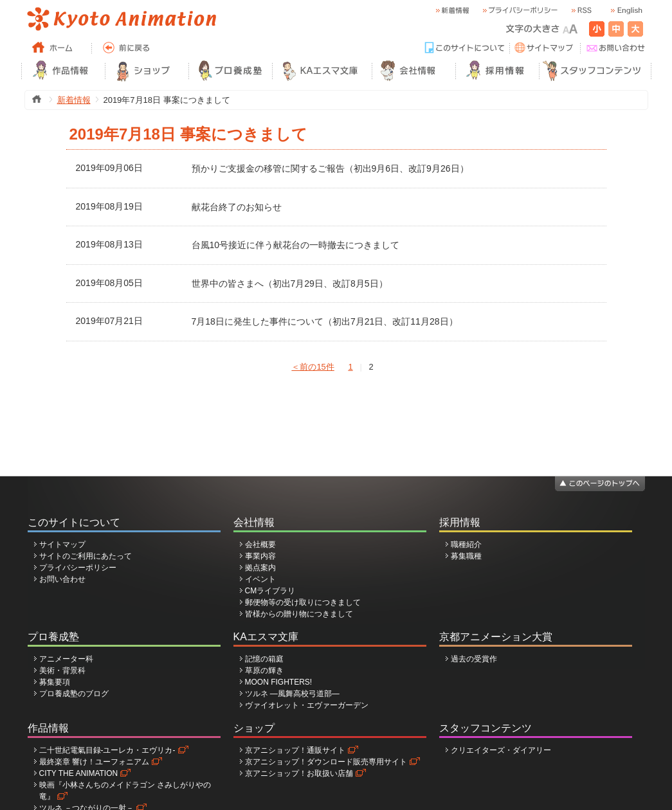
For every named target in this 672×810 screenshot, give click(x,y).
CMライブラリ (270, 591)
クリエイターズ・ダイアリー (501, 750)
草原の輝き (264, 670)
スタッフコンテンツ (486, 728)
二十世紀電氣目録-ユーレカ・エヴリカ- (107, 750)
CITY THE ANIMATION (79, 773)
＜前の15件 (313, 367)
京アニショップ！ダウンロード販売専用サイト (326, 762)
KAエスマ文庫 (266, 637)
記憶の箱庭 (264, 659)
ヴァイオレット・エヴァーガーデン (307, 705)
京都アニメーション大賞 (496, 637)
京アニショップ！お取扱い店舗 (299, 773)
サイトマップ (62, 544)
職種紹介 (466, 544)
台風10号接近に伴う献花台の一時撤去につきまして (296, 245)
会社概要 (260, 544)
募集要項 (55, 682)
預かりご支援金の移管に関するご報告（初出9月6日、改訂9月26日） (330, 168)
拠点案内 (260, 568)
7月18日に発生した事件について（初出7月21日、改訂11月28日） (325, 321)
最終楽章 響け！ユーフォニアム (94, 762)
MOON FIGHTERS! (279, 682)
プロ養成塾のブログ (74, 694)
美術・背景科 (62, 670)
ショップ (254, 728)
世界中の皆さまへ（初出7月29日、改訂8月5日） (290, 283)
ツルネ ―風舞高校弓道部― (292, 694)
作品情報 (48, 728)
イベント (260, 579)
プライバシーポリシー (78, 568)
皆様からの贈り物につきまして (299, 614)
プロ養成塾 (53, 637)
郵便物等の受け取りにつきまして (303, 602)
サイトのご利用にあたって (86, 556)
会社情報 (254, 522)
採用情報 (460, 522)
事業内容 (260, 556)
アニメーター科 (66, 659)
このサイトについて (74, 522)
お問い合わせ (62, 579)
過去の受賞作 (474, 659)
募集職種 (466, 556)
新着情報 (74, 100)
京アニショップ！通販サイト (295, 750)
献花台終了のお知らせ (237, 207)
